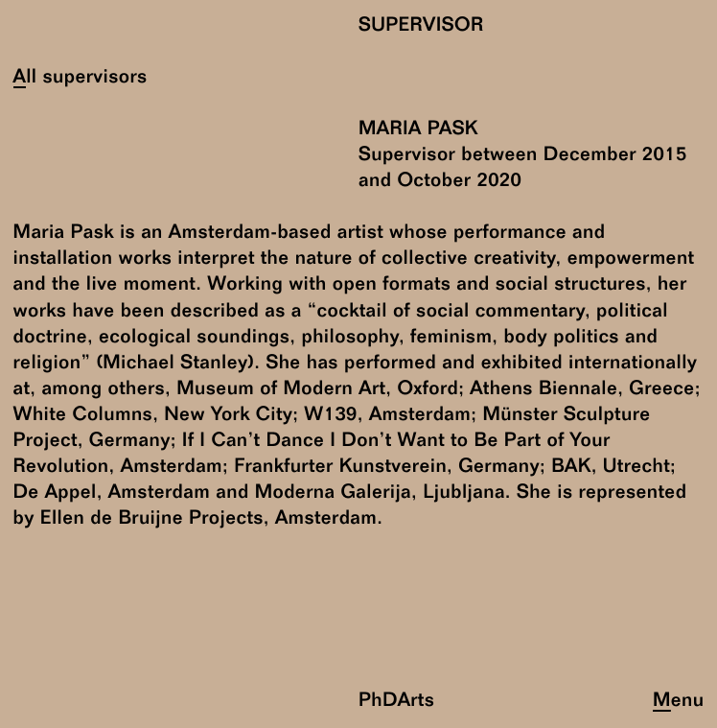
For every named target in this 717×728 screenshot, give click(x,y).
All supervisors (81, 78)
